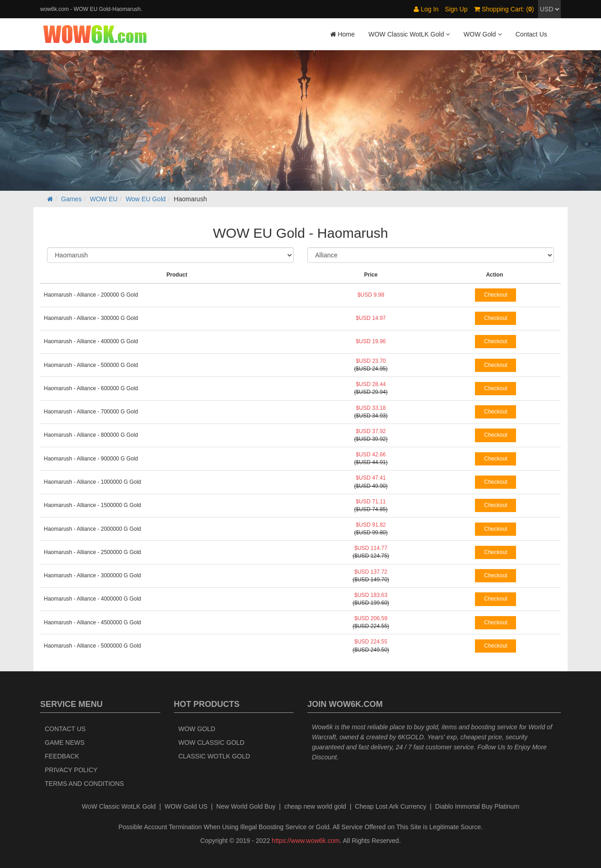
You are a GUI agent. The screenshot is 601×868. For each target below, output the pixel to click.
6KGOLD (411, 737)
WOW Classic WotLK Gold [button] (409, 34)
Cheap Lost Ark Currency (390, 806)
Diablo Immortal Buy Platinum (477, 806)
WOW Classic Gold (212, 743)
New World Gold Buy (246, 806)
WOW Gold (197, 729)
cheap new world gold (315, 806)
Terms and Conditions (84, 784)
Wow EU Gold (146, 199)
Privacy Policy (71, 770)
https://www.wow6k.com (306, 841)
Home (343, 34)
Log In (426, 9)
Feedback (62, 756)
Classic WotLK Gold (214, 756)
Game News (65, 743)
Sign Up (456, 9)
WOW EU (104, 199)
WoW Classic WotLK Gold (119, 806)
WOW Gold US (186, 806)
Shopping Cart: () (504, 9)
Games (71, 199)
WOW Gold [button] (483, 34)
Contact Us (531, 34)
